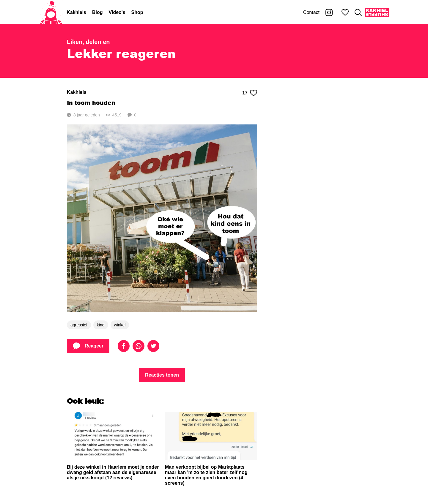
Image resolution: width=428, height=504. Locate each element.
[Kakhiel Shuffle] (377, 12)
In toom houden (91, 103)
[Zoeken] (358, 12)
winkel (120, 325)
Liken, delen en (88, 42)
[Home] (51, 12)
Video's (117, 12)
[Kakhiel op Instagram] (329, 12)
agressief (79, 325)
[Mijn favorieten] (345, 12)
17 (250, 93)
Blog (97, 12)
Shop (137, 12)
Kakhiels (76, 12)
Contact (311, 12)
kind (101, 325)
